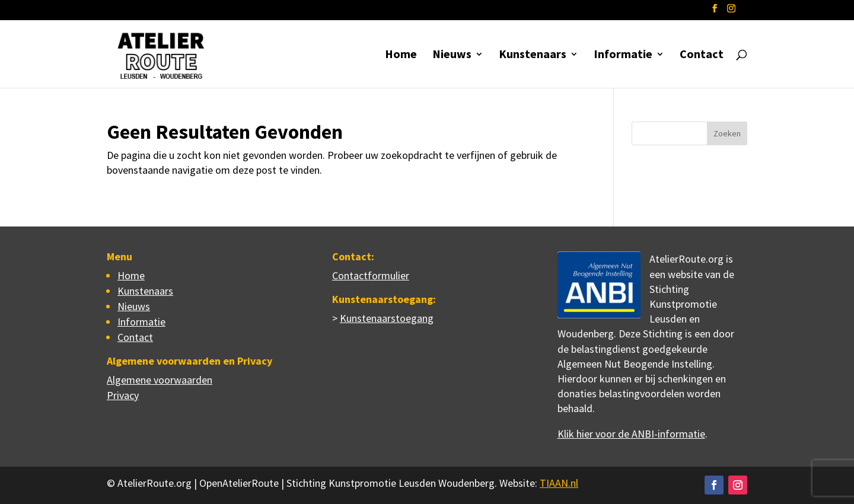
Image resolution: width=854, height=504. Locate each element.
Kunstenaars (533, 55)
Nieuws (452, 55)
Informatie (623, 55)
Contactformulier (371, 275)
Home (401, 55)
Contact (702, 55)
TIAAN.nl (559, 483)
